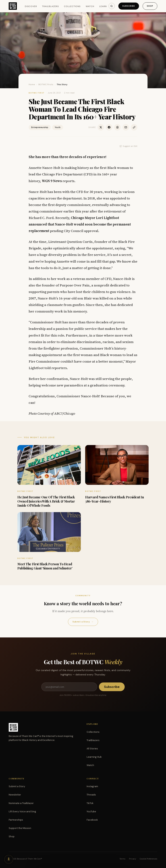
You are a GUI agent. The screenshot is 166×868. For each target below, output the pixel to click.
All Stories (92, 749)
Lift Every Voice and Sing (22, 811)
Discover (31, 6)
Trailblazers (50, 6)
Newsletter (15, 795)
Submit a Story (83, 622)
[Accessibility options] (9, 859)
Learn (103, 6)
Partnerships (16, 820)
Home (32, 84)
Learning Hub (94, 757)
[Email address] (69, 687)
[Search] (112, 6)
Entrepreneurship (40, 127)
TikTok (90, 803)
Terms (122, 859)
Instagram (92, 786)
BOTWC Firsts (46, 84)
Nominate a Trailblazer (21, 803)
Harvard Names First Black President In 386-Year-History (114, 499)
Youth (58, 127)
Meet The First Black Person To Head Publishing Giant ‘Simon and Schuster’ (45, 566)
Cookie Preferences (149, 859)
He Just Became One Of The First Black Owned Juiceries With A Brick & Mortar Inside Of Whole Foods (46, 501)
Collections (72, 6)
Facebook (92, 820)
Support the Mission (20, 828)
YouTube (91, 811)
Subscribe (129, 6)
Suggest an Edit (128, 146)
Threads (91, 795)
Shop (150, 6)
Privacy (133, 859)
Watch (90, 6)
